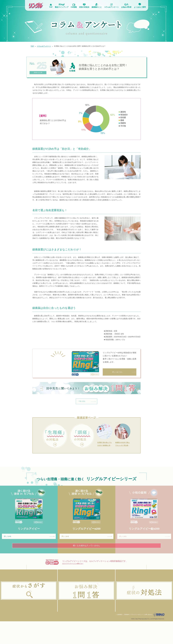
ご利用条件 (123, 637)
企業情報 (115, 637)
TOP (32, 46)
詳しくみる (30, 552)
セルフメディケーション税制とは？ (78, 580)
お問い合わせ (146, 637)
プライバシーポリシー (134, 637)
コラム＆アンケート (45, 46)
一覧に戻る (88, 415)
